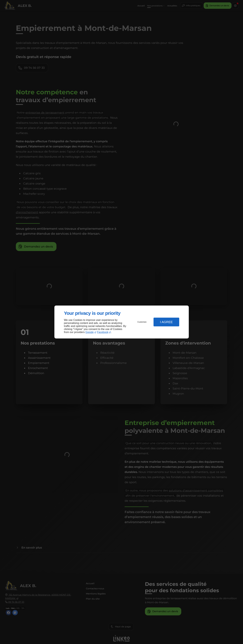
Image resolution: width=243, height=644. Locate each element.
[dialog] (122, 322)
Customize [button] (142, 322)
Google (90, 332)
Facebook (103, 332)
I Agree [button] (166, 322)
